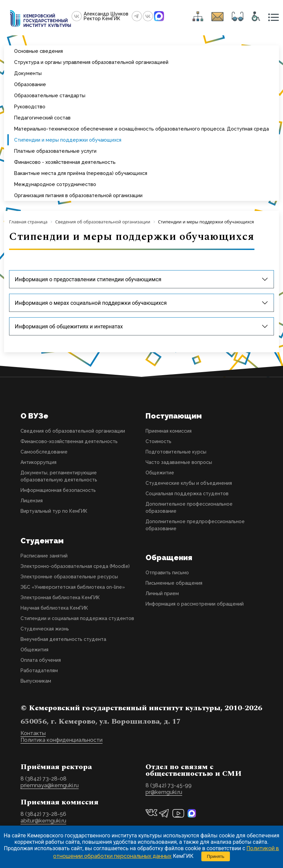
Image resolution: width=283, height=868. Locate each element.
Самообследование (44, 452)
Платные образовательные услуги (55, 151)
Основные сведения (38, 51)
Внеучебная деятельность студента (63, 639)
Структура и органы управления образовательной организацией (91, 62)
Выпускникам (36, 681)
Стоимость (158, 441)
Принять (215, 856)
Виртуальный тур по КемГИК (54, 511)
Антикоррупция (38, 462)
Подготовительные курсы (176, 452)
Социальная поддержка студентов (187, 494)
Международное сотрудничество (55, 184)
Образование (30, 84)
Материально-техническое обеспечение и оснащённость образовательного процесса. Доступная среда (141, 129)
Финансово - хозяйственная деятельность (65, 162)
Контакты (33, 733)
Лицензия (32, 501)
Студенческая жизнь (45, 629)
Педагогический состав (42, 118)
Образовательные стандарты (50, 95)
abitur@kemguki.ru (43, 821)
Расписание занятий (44, 556)
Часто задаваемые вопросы (179, 462)
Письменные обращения (174, 583)
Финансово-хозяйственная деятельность (69, 441)
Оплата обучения (41, 660)
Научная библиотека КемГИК (54, 608)
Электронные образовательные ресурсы (69, 577)
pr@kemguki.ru (164, 792)
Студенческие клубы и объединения (189, 483)
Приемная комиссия (169, 431)
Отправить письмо (167, 573)
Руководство (30, 106)
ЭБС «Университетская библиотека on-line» (73, 587)
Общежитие (160, 473)
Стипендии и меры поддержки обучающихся (68, 140)
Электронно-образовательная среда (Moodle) (75, 566)
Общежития (34, 650)
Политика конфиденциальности (62, 740)
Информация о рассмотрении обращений (195, 604)
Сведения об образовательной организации (73, 431)
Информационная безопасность (58, 490)
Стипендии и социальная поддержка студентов (77, 618)
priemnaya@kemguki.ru (50, 785)
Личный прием (162, 593)
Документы (28, 73)
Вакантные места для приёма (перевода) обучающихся (81, 173)
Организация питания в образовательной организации (78, 195)
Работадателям (39, 671)
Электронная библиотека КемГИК (60, 598)
